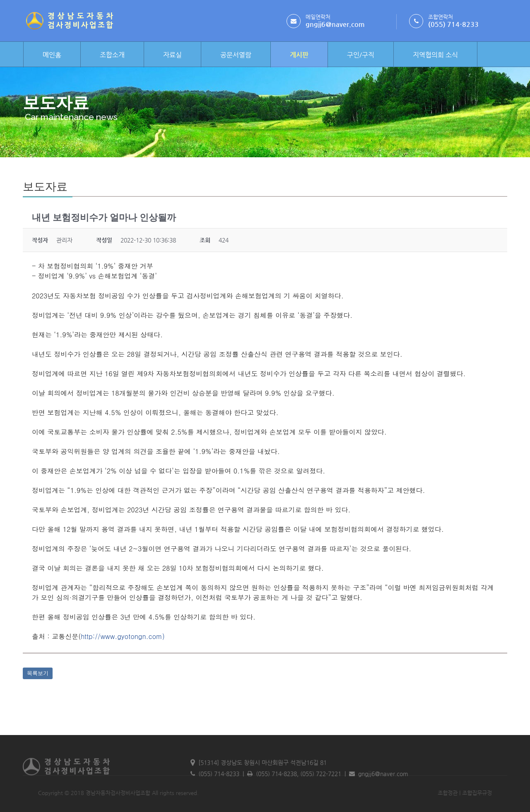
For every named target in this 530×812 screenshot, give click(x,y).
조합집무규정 (457, 793)
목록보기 (38, 673)
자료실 (172, 55)
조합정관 (428, 793)
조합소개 (112, 55)
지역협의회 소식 (435, 55)
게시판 (299, 55)
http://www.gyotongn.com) (123, 636)
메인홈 (52, 55)
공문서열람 (236, 55)
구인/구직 (361, 55)
